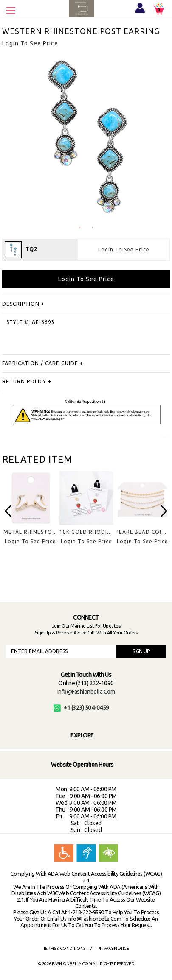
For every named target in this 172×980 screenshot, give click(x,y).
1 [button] (80, 228)
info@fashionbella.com (86, 692)
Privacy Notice (113, 948)
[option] (30, 515)
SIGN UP (141, 651)
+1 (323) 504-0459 (81, 708)
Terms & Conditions (64, 948)
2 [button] (93, 228)
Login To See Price (124, 250)
